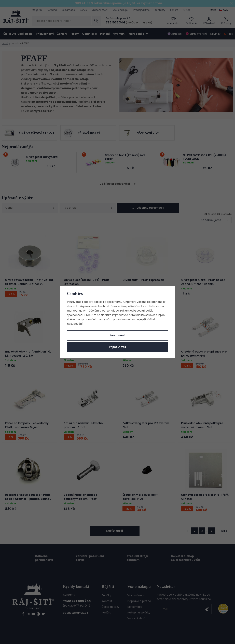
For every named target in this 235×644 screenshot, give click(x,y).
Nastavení (117, 335)
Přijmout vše (117, 347)
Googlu (139, 311)
